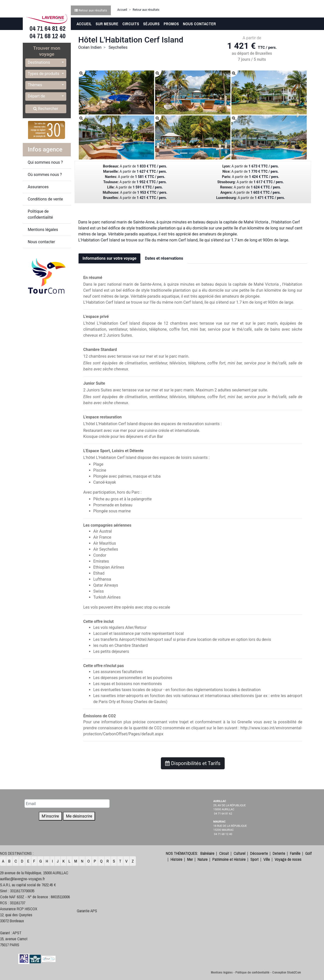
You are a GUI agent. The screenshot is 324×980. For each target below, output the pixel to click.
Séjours (151, 24)
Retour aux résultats (146, 10)
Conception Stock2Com (287, 972)
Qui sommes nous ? (45, 162)
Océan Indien (90, 47)
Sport (255, 859)
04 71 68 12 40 (47, 36)
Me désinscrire (79, 816)
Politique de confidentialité (40, 214)
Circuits (131, 24)
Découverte (259, 853)
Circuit (224, 853)
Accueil (84, 24)
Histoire (177, 859)
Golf (308, 853)
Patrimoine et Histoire (229, 859)
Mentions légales (43, 230)
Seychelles (118, 47)
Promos (171, 24)
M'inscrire (50, 816)
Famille (295, 853)
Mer (190, 859)
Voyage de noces (288, 859)
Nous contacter (199, 24)
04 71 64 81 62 (47, 28)
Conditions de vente (45, 199)
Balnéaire (207, 853)
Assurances (38, 187)
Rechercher (46, 109)
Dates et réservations (164, 258)
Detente (279, 853)
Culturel (240, 853)
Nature (203, 859)
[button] (46, 63)
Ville (267, 859)
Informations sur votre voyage (109, 258)
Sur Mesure (107, 24)
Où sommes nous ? (45, 175)
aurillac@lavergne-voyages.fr (22, 879)
